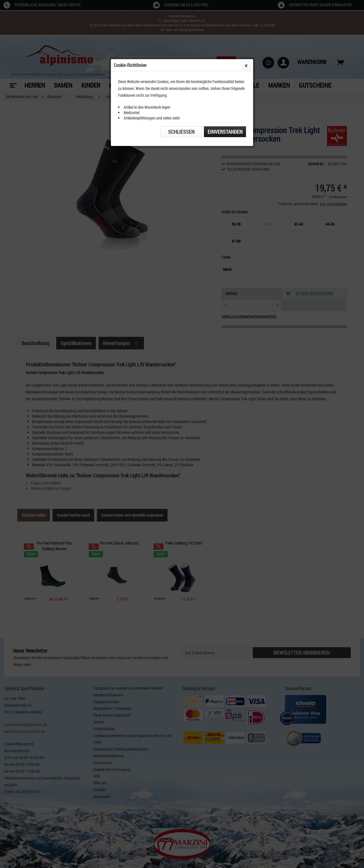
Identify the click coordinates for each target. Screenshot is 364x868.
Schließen (181, 132)
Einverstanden (225, 132)
